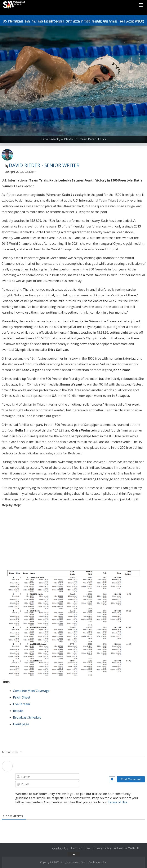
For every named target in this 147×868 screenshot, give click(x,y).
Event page (21, 724)
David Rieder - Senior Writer (44, 165)
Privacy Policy (102, 848)
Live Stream (21, 704)
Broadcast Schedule (27, 717)
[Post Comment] (131, 779)
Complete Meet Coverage (31, 691)
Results (18, 711)
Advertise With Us (127, 848)
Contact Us (60, 848)
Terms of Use (118, 802)
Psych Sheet (22, 697)
